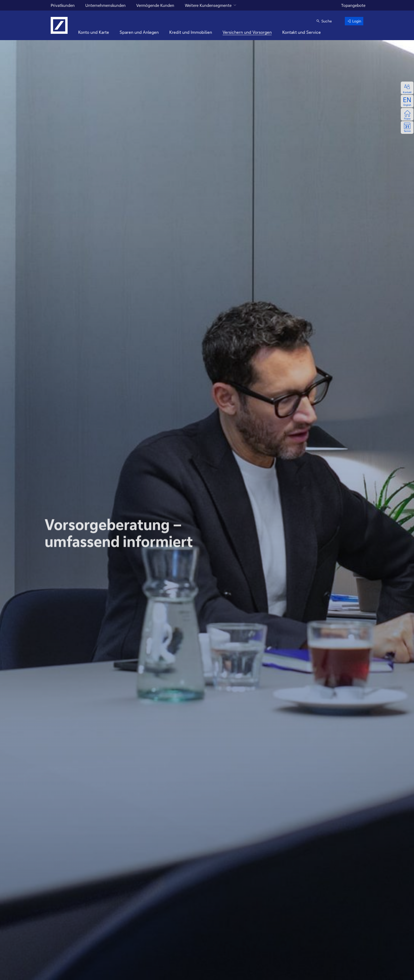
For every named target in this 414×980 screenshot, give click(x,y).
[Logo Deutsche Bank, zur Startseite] (59, 25)
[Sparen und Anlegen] (139, 32)
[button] (324, 21)
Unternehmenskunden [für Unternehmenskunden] (105, 5)
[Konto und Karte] (94, 32)
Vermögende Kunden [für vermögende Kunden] (155, 5)
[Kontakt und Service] (302, 32)
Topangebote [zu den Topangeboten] (353, 5)
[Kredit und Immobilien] (191, 32)
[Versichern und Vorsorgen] (247, 32)
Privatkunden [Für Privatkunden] (63, 5)
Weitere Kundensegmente (208, 5)
